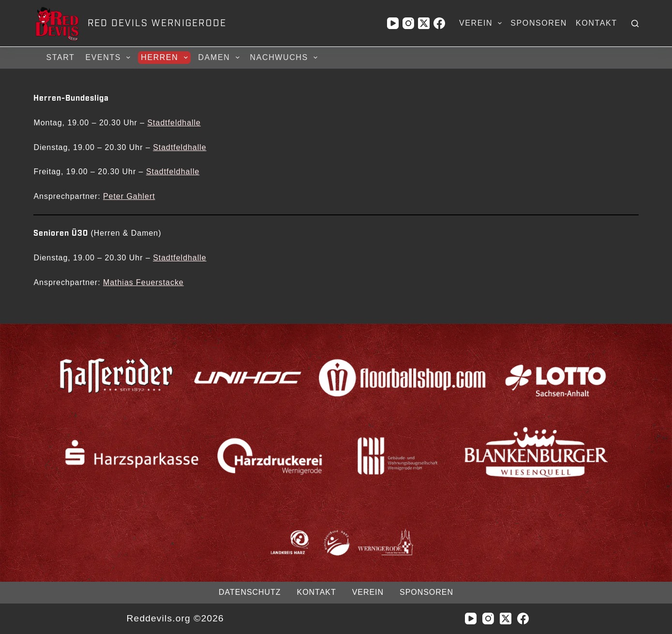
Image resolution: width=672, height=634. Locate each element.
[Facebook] (439, 23)
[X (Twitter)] (424, 23)
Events (109, 58)
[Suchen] (635, 23)
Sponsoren (539, 23)
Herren (165, 58)
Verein (482, 23)
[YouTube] (393, 23)
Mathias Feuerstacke (143, 282)
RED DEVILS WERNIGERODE (157, 23)
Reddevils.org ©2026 (175, 618)
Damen (220, 58)
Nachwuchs (285, 58)
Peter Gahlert (129, 196)
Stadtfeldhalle (174, 123)
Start (60, 57)
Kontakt (597, 23)
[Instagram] (408, 23)
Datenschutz (250, 592)
